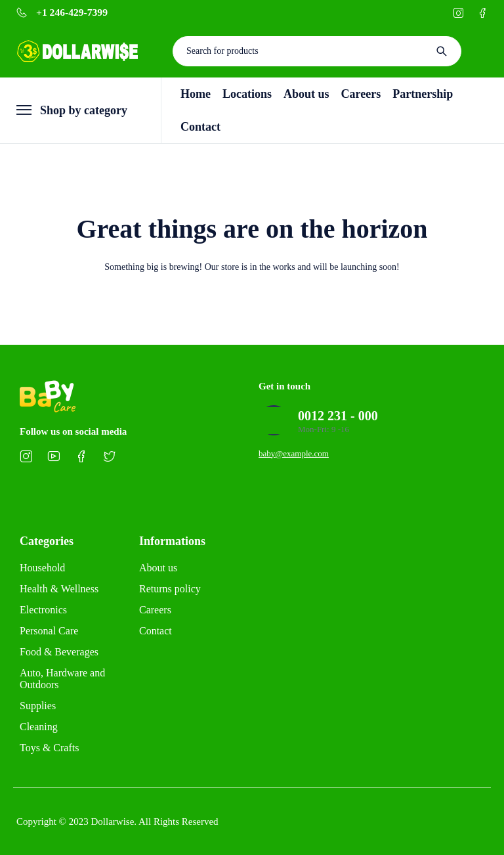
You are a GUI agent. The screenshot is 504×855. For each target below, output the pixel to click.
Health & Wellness (59, 589)
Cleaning (39, 727)
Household (42, 568)
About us (158, 568)
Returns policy (170, 589)
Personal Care (49, 631)
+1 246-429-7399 (72, 12)
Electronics (43, 610)
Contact (156, 631)
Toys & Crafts (49, 748)
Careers (155, 610)
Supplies (38, 706)
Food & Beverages (59, 652)
